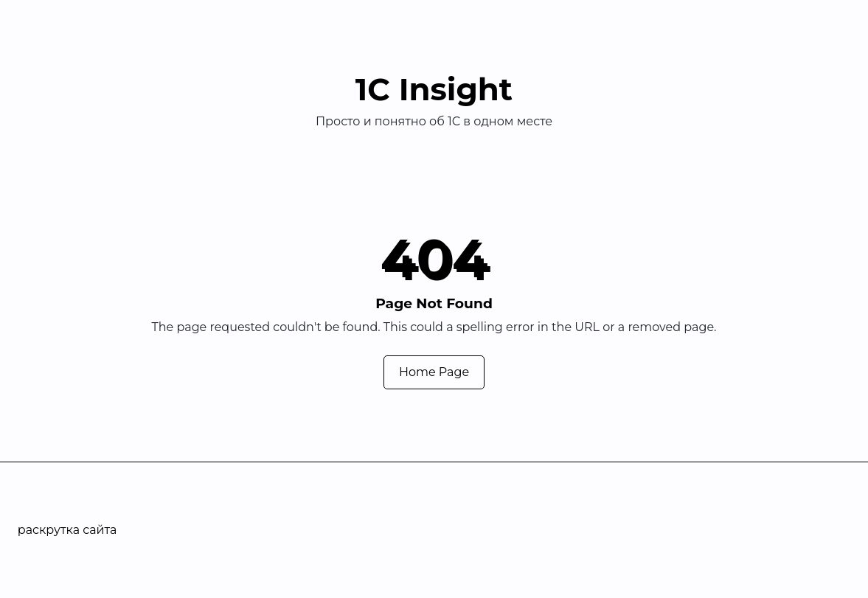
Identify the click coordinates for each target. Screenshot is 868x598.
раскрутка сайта (67, 530)
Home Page (434, 372)
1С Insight (434, 89)
